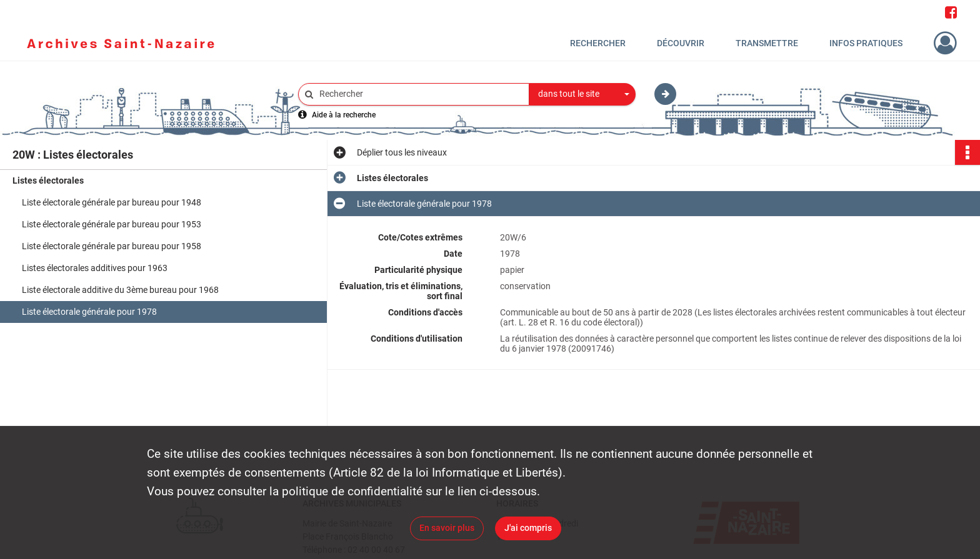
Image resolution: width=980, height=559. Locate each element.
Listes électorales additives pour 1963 (95, 268)
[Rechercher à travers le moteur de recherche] (420, 94)
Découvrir (681, 43)
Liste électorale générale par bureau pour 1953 (112, 224)
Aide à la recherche (344, 115)
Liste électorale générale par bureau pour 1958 (112, 246)
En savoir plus (447, 528)
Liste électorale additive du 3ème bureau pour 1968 (120, 290)
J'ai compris (528, 528)
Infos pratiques (866, 43)
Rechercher (598, 43)
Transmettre (767, 43)
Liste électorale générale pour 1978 (89, 312)
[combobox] (582, 94)
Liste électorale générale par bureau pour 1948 (112, 202)
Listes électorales (48, 181)
